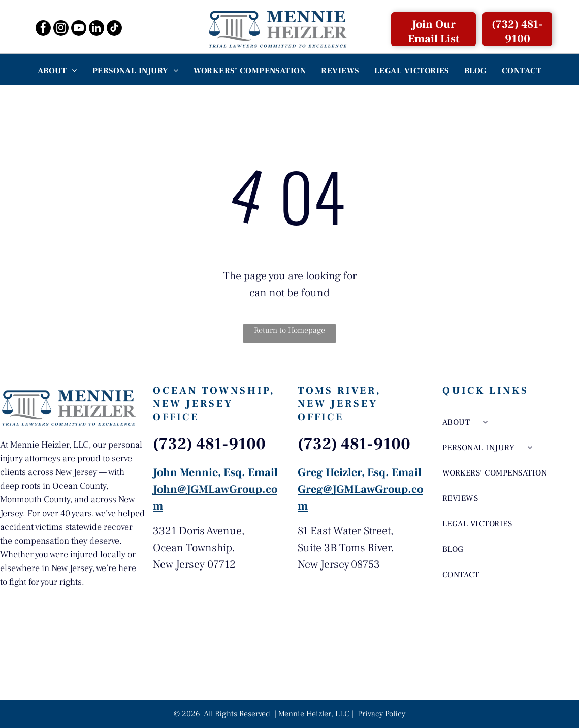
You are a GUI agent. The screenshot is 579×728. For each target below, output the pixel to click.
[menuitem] (57, 71)
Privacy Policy (381, 714)
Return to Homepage (289, 330)
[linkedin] (96, 29)
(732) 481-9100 (209, 444)
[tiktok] (114, 29)
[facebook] (43, 29)
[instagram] (61, 29)
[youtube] (79, 29)
